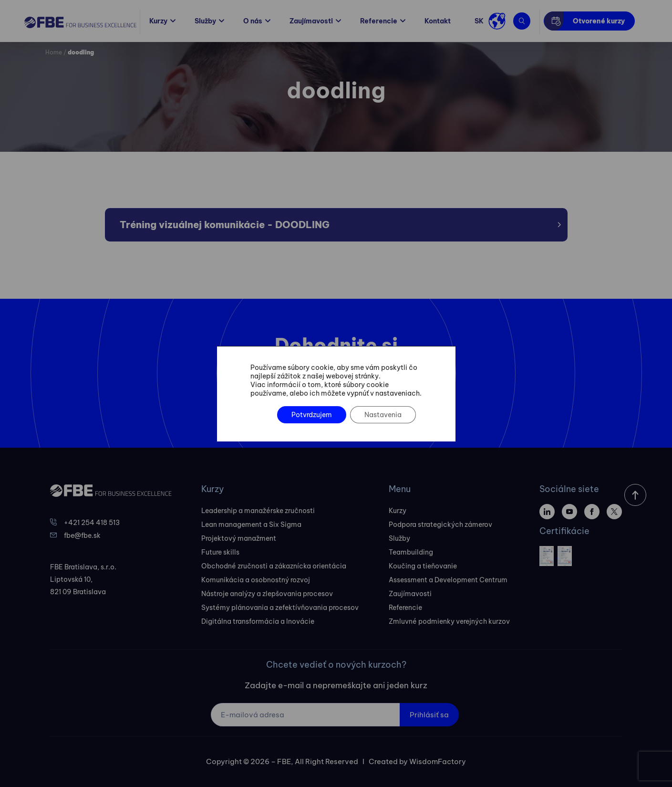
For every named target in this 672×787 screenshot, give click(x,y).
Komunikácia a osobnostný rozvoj (256, 580)
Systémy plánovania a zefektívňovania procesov (280, 608)
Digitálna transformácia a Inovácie (258, 621)
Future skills (220, 552)
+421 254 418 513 (92, 523)
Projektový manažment (239, 538)
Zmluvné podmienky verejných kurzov (449, 621)
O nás (253, 21)
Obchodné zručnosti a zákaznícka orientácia (274, 566)
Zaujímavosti (311, 21)
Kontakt (438, 21)
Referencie (379, 21)
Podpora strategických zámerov (440, 525)
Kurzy (158, 21)
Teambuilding (411, 552)
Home (54, 52)
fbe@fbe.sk (82, 535)
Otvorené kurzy (599, 21)
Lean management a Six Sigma (251, 525)
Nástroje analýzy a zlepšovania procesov (267, 594)
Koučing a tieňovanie (423, 566)
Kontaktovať (326, 402)
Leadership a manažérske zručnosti (258, 511)
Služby (205, 21)
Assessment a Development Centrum (448, 580)
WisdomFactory (438, 761)
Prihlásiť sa (429, 715)
